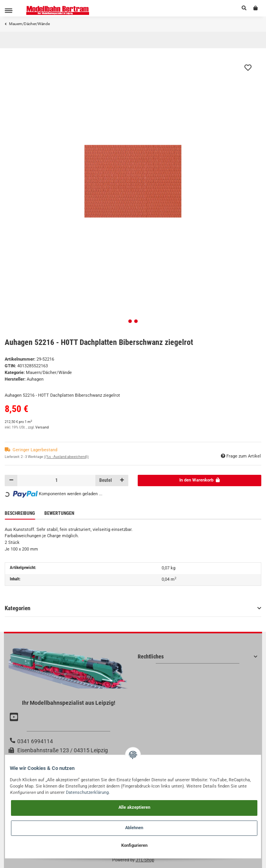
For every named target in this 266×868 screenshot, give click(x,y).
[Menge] (56, 480)
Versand (42, 427)
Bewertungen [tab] (59, 513)
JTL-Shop (145, 860)
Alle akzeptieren (134, 807)
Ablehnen (134, 828)
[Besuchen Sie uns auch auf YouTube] (15, 717)
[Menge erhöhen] (122, 480)
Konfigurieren (134, 845)
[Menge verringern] (11, 480)
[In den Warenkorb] (199, 480)
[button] (244, 8)
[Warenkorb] (256, 8)
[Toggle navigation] (9, 10)
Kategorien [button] (17, 608)
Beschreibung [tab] (20, 513)
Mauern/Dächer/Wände (49, 373)
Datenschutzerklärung (87, 792)
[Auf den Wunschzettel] (248, 67)
